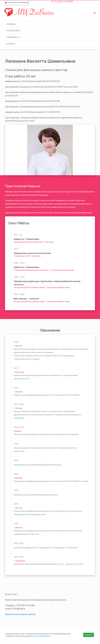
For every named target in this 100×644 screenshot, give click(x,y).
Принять (89, 635)
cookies (35, 636)
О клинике (11, 24)
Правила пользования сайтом (20, 614)
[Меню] (95, 12)
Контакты (11, 44)
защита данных (45, 636)
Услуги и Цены (13, 31)
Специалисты (13, 37)
